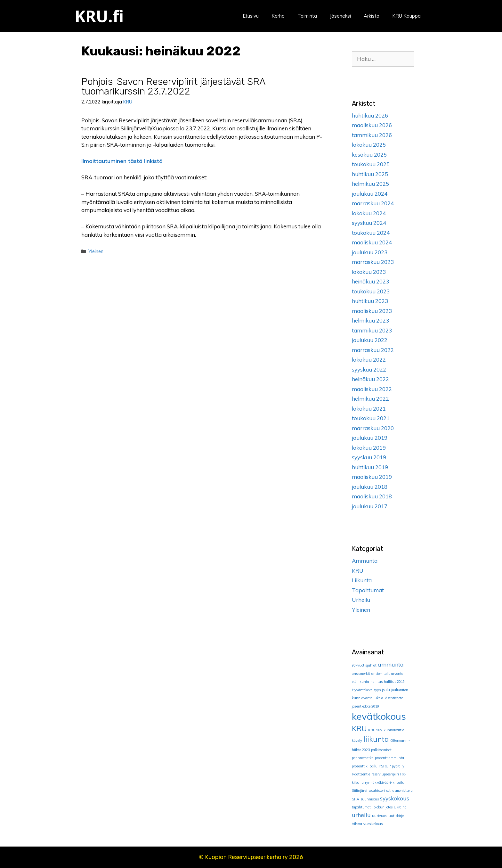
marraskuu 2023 (373, 262)
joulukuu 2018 (370, 487)
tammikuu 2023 (372, 330)
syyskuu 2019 (369, 457)
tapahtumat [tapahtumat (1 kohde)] (361, 807)
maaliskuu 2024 (372, 242)
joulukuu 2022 (370, 340)
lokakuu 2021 (369, 409)
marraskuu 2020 (373, 428)
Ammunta (365, 561)
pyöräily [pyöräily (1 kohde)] (398, 766)
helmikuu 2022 (370, 399)
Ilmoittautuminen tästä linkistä (122, 161)
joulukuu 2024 (370, 194)
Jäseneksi (340, 16)
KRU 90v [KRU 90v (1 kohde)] (375, 730)
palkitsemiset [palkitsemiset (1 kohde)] (381, 750)
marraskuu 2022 (373, 350)
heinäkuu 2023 (370, 281)
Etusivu (251, 16)
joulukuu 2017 (370, 506)
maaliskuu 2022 (372, 389)
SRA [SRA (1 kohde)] (356, 799)
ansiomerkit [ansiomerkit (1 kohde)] (361, 674)
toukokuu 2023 (371, 291)
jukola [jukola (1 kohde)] (378, 698)
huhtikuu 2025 (370, 174)
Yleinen (96, 251)
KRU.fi (99, 16)
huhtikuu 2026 (370, 115)
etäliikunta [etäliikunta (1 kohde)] (360, 682)
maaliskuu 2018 (372, 496)
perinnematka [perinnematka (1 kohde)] (363, 758)
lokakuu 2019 (369, 448)
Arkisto (372, 16)
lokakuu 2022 (369, 360)
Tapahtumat (368, 590)
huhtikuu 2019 (370, 467)
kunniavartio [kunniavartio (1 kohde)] (394, 730)
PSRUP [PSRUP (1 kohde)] (385, 766)
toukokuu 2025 (371, 164)
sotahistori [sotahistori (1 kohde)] (377, 790)
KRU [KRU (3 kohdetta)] (359, 729)
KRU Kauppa (406, 16)
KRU (358, 571)
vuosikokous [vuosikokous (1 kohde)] (373, 824)
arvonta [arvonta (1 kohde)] (397, 674)
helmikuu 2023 (370, 320)
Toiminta (307, 16)
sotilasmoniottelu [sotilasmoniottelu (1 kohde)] (399, 790)
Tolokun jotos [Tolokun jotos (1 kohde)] (382, 807)
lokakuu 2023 (369, 272)
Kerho (278, 16)
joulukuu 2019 (370, 438)
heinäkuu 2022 (370, 379)
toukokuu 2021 (371, 418)
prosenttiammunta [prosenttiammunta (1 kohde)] (389, 758)
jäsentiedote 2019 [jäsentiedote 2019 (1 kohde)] (365, 706)
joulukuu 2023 (370, 252)
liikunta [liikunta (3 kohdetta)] (376, 739)
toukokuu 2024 (371, 233)
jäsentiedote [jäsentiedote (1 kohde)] (394, 698)
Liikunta (362, 580)
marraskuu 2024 (373, 203)
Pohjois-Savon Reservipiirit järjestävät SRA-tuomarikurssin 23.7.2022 (176, 86)
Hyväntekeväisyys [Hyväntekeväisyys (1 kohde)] (366, 690)
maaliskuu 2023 (372, 311)
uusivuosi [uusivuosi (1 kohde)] (380, 816)
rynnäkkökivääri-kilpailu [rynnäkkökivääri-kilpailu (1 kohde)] (385, 782)
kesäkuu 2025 (369, 155)
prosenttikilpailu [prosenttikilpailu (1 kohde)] (365, 766)
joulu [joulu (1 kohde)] (386, 690)
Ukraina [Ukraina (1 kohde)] (400, 807)
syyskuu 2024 (369, 223)
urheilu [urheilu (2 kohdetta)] (361, 815)
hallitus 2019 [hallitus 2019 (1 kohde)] (394, 682)
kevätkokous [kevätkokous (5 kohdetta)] (379, 716)
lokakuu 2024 (369, 213)
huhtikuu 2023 (370, 301)
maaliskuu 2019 (372, 477)
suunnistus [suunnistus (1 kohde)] (370, 799)
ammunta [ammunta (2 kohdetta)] (391, 664)
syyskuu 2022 (369, 369)
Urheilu (361, 600)
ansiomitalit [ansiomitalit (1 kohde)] (381, 674)
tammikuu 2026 (372, 135)
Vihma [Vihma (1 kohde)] (357, 824)
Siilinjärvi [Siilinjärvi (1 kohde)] (360, 790)
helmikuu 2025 (370, 184)
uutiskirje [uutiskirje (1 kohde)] (396, 816)
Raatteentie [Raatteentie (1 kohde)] (361, 774)
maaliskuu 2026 (372, 125)
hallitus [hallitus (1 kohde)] (376, 682)
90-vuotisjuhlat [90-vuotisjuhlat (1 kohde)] (364, 665)
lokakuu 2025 (369, 145)
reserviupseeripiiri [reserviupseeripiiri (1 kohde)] (385, 774)
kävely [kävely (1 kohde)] (357, 741)
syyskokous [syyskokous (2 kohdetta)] (395, 798)
